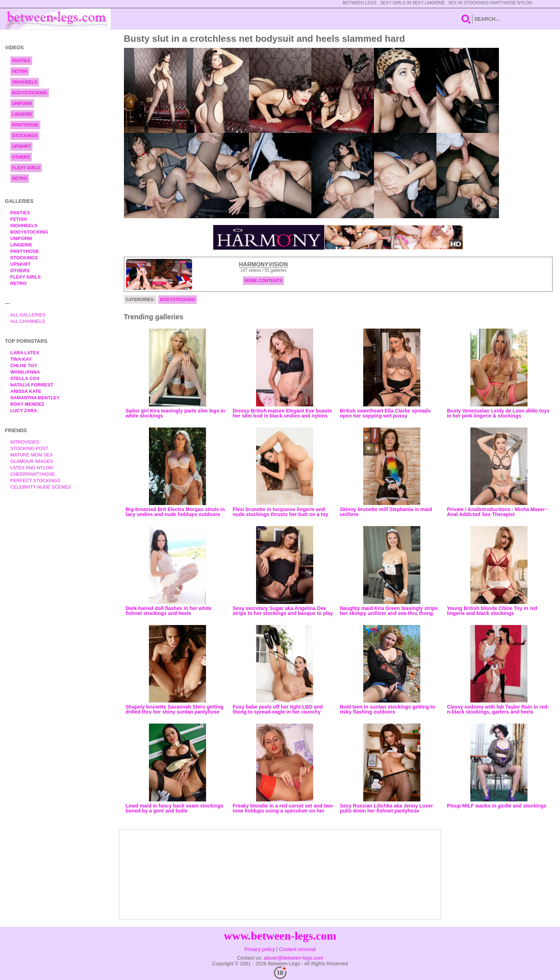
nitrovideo (25, 442)
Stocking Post (29, 448)
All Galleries (28, 315)
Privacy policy (260, 949)
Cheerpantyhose (33, 474)
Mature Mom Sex (32, 455)
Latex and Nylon (32, 468)
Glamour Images (32, 461)
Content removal (297, 949)
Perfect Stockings (35, 481)
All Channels (28, 321)
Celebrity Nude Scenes (41, 487)
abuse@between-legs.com (293, 958)
